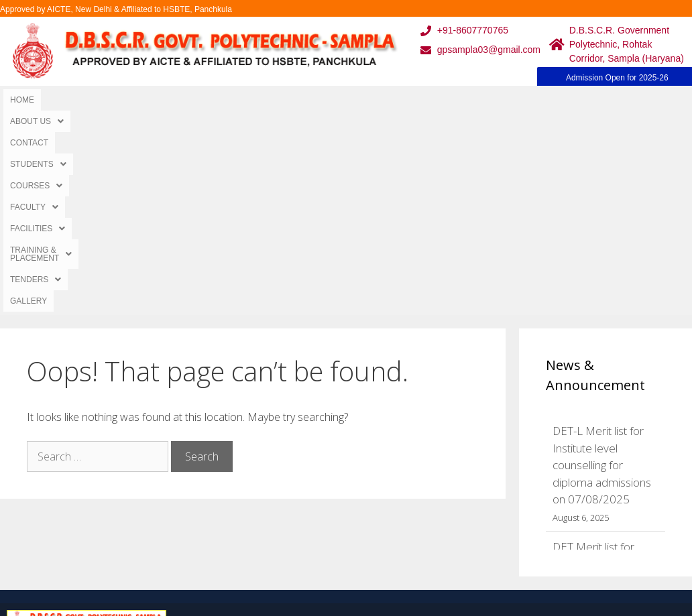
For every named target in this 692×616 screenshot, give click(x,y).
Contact (134, 100)
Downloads (212, 502)
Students (194, 100)
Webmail (302, 449)
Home (22, 100)
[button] (74, 100)
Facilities (391, 100)
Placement (307, 529)
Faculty (326, 100)
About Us (74, 100)
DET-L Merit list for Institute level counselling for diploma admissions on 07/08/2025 (602, 264)
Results (299, 502)
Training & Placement (487, 100)
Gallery (639, 100)
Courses (262, 100)
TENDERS (581, 100)
